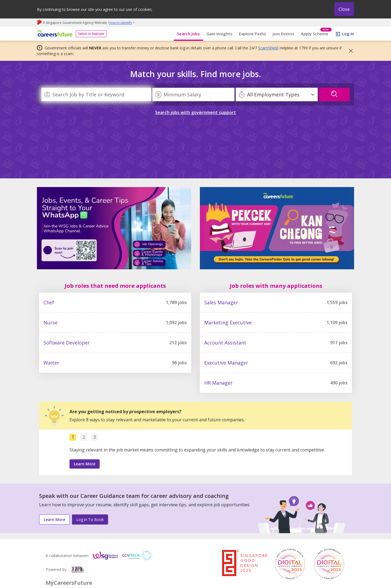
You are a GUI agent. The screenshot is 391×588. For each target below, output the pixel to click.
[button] (349, 51)
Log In (348, 34)
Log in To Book (90, 519)
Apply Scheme (316, 34)
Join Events (283, 34)
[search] (334, 94)
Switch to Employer (91, 34)
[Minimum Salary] (193, 94)
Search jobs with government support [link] (195, 112)
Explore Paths (253, 34)
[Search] (96, 94)
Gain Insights (219, 34)
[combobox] (96, 94)
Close (344, 9)
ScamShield (268, 48)
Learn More (85, 464)
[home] (54, 34)
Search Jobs (188, 34)
